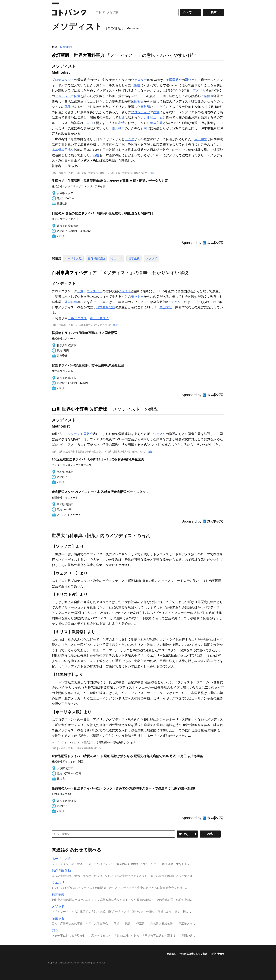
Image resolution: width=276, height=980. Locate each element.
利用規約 (171, 954)
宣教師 (145, 107)
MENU (55, 4)
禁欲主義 (156, 123)
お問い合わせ (217, 954)
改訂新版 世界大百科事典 (78, 55)
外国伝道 (71, 302)
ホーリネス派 (73, 258)
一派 (80, 291)
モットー (137, 297)
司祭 (188, 80)
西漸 (156, 112)
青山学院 (201, 139)
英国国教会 (174, 80)
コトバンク (69, 12)
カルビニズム (153, 117)
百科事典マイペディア (74, 273)
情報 (152, 173)
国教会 (139, 101)
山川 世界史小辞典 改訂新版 (79, 409)
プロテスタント (63, 80)
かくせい (126, 291)
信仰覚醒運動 (96, 258)
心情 (121, 123)
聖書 (137, 85)
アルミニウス (77, 318)
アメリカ (199, 91)
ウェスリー (139, 80)
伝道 (77, 96)
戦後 (96, 155)
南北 (147, 128)
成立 (71, 150)
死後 (68, 107)
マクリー (178, 302)
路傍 (207, 96)
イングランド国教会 (79, 434)
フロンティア (140, 112)
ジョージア (63, 96)
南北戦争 (118, 128)
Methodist (66, 47)
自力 (90, 123)
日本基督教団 (106, 307)
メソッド (151, 258)
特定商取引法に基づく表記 (193, 954)
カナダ (129, 139)
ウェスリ (117, 258)
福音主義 (134, 258)
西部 (121, 117)
